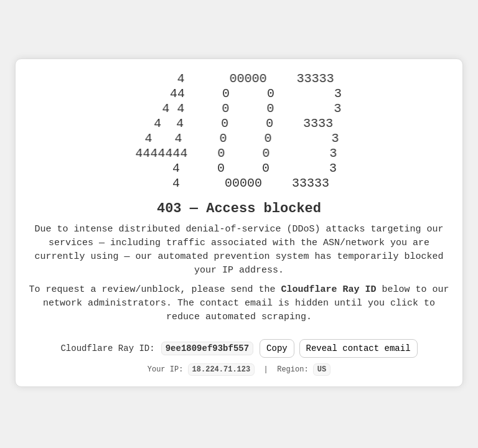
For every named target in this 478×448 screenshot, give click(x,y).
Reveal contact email (358, 349)
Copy (277, 349)
